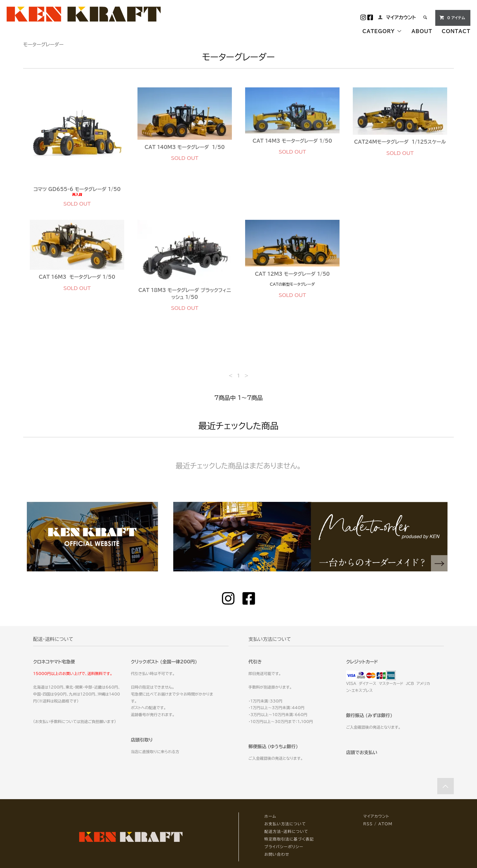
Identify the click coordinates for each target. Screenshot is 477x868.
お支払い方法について (285, 824)
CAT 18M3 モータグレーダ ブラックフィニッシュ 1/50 (185, 294)
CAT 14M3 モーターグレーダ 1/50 (292, 141)
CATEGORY (382, 31)
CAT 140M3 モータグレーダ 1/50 (185, 147)
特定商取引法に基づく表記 (289, 839)
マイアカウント (401, 17)
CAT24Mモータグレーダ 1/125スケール (400, 142)
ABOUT (422, 31)
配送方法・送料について (286, 831)
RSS (368, 824)
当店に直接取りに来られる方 (155, 752)
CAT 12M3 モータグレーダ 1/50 (292, 274)
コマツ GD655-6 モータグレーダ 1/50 (77, 192)
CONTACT (456, 31)
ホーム (270, 816)
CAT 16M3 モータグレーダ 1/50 (77, 277)
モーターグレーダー (43, 45)
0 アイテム (452, 18)
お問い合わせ (277, 854)
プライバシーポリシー (284, 847)
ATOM (385, 824)
